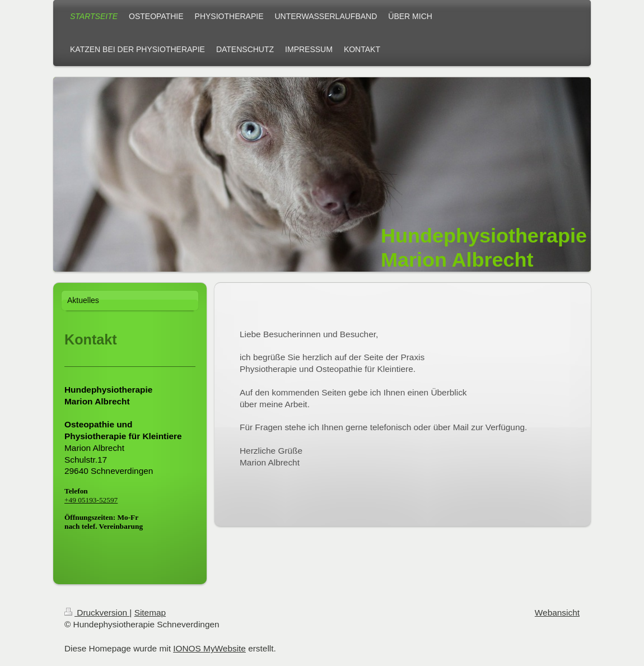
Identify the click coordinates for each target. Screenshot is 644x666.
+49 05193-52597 (91, 500)
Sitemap (150, 613)
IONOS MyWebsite (209, 648)
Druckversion (97, 613)
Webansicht (557, 613)
